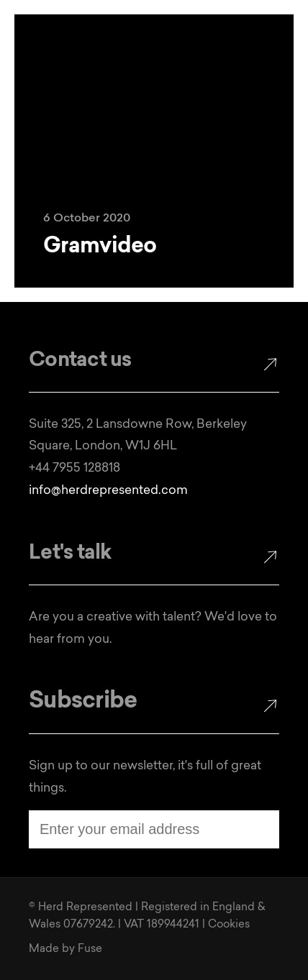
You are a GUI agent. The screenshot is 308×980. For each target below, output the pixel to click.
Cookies (229, 925)
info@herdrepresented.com (108, 491)
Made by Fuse (65, 949)
